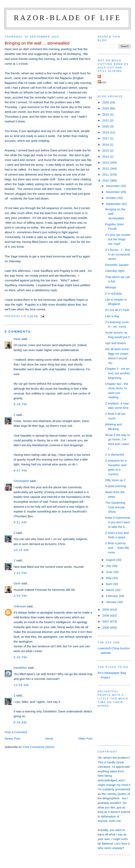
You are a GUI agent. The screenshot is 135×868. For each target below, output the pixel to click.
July (109, 566)
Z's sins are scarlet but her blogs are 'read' (118, 239)
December (113, 186)
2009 (106, 609)
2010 (106, 180)
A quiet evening (115, 486)
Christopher (21, 481)
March (110, 590)
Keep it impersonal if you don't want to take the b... (118, 522)
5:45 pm (20, 657)
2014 (106, 156)
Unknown (20, 606)
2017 (106, 138)
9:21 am (20, 522)
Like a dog (112, 316)
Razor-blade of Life (68, 18)
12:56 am (21, 685)
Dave (17, 339)
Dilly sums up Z (115, 480)
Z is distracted (114, 454)
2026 (106, 102)
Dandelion (20, 668)
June (110, 572)
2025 (106, 108)
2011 (106, 174)
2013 (106, 162)
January (112, 602)
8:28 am (20, 722)
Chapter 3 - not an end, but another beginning (118, 373)
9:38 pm (20, 404)
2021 (106, 120)
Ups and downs (115, 343)
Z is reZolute (113, 293)
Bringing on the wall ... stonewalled (115, 214)
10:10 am (21, 550)
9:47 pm (20, 470)
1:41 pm (20, 573)
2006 (106, 627)
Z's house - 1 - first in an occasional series (117, 254)
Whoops (111, 287)
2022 (106, 114)
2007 (106, 621)
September (114, 204)
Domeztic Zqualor (117, 265)
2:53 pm (20, 596)
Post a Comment (16, 732)
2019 (106, 132)
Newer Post (12, 738)
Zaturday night (115, 271)
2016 (106, 145)
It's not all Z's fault (117, 310)
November (113, 192)
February (112, 596)
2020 (106, 126)
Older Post (85, 738)
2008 (106, 615)
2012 (106, 168)
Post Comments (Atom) (39, 747)
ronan (103, 82)
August (111, 560)
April (109, 584)
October (112, 198)
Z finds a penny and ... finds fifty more (117, 548)
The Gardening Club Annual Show (115, 507)
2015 (106, 150)
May (109, 578)
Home (49, 738)
